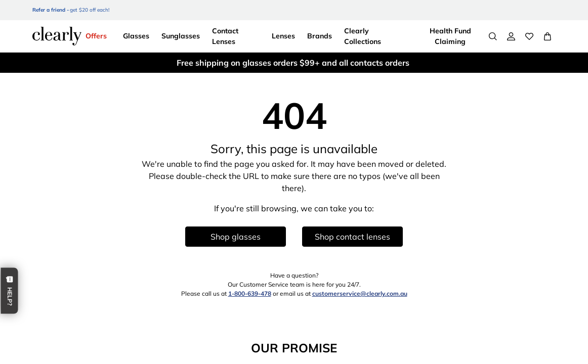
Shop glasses (236, 237)
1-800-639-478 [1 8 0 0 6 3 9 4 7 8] (250, 293)
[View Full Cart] (548, 36)
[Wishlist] (529, 36)
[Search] (493, 36)
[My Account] (511, 36)
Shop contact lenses (352, 237)
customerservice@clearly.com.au (360, 293)
